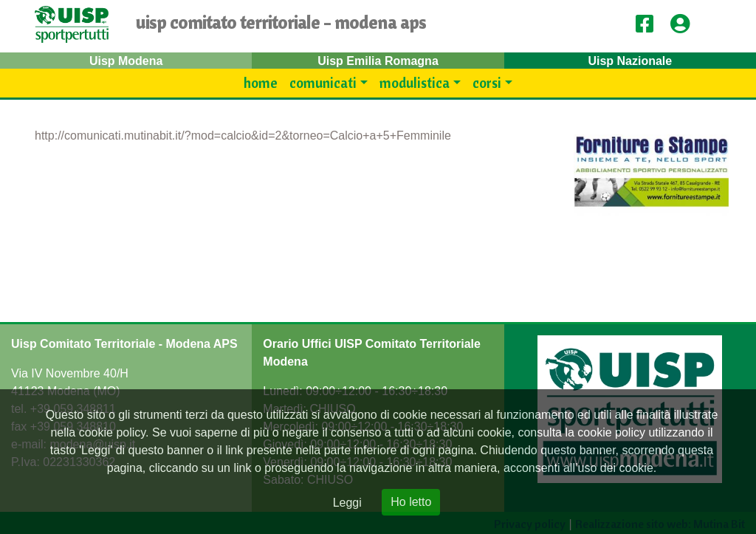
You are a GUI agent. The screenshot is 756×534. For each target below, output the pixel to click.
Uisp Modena (126, 61)
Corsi (487, 83)
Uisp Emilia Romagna (378, 61)
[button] (685, 25)
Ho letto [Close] (411, 502)
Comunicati (323, 83)
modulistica (415, 83)
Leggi (347, 503)
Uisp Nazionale (630, 61)
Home (261, 83)
